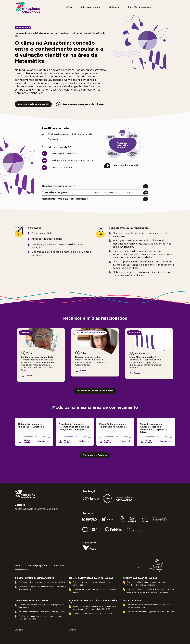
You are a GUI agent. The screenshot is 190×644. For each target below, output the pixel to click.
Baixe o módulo (24, 441)
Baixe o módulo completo (33, 104)
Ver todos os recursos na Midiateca (95, 391)
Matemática (24, 28)
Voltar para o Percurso (95, 455)
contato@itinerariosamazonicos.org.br (36, 509)
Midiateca (114, 7)
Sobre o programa (90, 7)
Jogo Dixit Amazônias (139, 7)
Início (69, 7)
